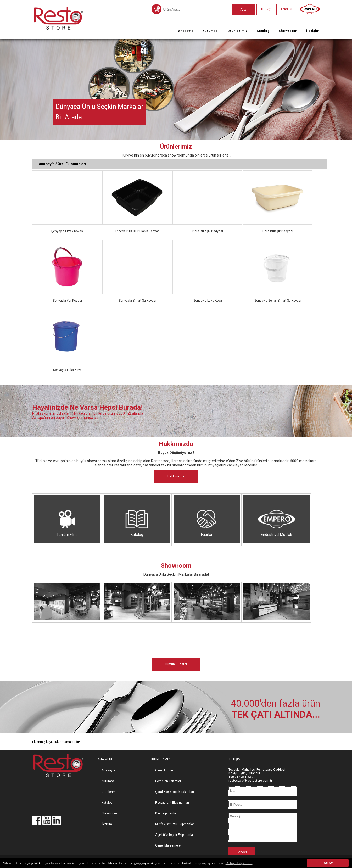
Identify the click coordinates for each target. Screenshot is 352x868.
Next (347, 88)
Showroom (288, 31)
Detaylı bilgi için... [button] (239, 863)
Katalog (263, 31)
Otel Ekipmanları (72, 164)
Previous (5, 88)
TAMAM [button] (328, 863)
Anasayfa (186, 31)
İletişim (313, 31)
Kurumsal (210, 31)
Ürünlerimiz (238, 31)
